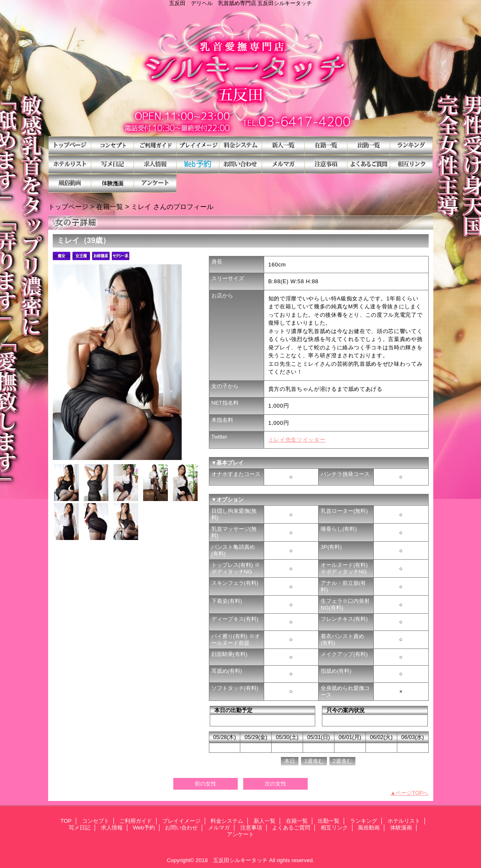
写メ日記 (113, 164)
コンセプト (113, 146)
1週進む (314, 761)
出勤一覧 (369, 146)
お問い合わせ (241, 164)
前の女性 (206, 784)
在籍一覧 (326, 146)
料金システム (241, 146)
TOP (70, 146)
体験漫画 (113, 183)
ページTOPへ (412, 793)
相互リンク (412, 164)
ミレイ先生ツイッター (297, 440)
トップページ (68, 207)
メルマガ (283, 164)
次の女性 (275, 784)
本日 (290, 761)
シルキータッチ (241, 71)
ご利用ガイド (155, 146)
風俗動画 (70, 183)
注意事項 (326, 164)
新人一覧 (283, 146)
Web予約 (198, 164)
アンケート (155, 183)
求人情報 (155, 164)
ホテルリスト (70, 164)
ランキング (412, 146)
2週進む (342, 761)
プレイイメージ (198, 146)
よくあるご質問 (369, 164)
